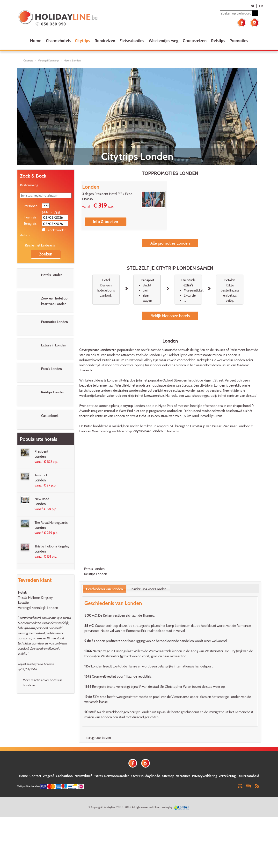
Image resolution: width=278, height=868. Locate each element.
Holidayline (109, 807)
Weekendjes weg (164, 41)
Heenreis (30, 217)
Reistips (218, 41)
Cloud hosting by (163, 807)
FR (261, 6)
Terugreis (30, 223)
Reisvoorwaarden (117, 776)
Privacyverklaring (205, 776)
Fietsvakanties (132, 41)
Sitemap (168, 776)
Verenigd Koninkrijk (48, 60)
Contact (35, 776)
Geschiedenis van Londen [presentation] (104, 589)
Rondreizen (105, 41)
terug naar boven (99, 737)
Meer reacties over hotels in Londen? (42, 682)
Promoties (239, 41)
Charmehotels (58, 41)
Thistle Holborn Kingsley (35, 597)
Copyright (96, 807)
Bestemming (29, 185)
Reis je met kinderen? (40, 245)
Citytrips (82, 41)
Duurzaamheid (248, 776)
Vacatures (183, 776)
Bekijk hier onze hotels (170, 316)
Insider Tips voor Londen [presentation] (148, 589)
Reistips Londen (96, 574)
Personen (31, 206)
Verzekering (227, 776)
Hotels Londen (72, 60)
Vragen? (48, 776)
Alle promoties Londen (170, 243)
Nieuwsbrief (83, 776)
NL (253, 6)
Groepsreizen (195, 41)
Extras (98, 776)
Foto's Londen (94, 569)
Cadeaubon (64, 776)
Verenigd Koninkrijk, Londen (38, 608)
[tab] (104, 589)
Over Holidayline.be (146, 776)
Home (36, 41)
